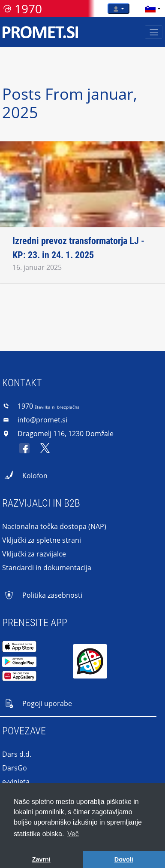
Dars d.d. (17, 754)
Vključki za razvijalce (34, 554)
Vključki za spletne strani (42, 540)
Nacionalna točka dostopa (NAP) (54, 526)
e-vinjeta (16, 782)
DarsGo (15, 768)
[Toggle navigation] (154, 32)
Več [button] (73, 834)
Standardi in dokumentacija (47, 568)
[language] (150, 9)
